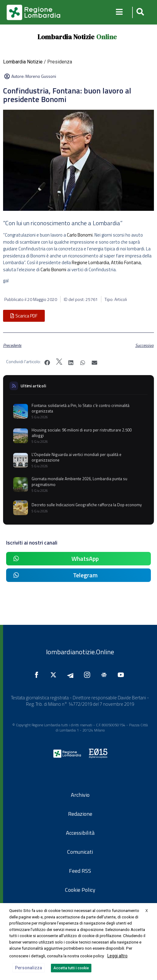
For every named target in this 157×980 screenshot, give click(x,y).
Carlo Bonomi (80, 235)
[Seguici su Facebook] (38, 675)
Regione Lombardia (90, 262)
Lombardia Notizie (66, 37)
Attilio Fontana (126, 262)
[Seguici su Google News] (105, 675)
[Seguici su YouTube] (122, 675)
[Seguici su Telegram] (72, 675)
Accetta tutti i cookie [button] (71, 968)
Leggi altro (117, 956)
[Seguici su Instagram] (89, 675)
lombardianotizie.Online (80, 652)
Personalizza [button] (29, 968)
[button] (139, 12)
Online (107, 37)
